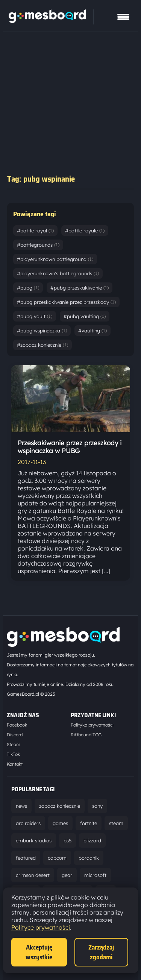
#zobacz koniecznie (42, 345)
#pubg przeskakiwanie (80, 288)
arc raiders (28, 823)
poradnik (89, 858)
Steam (14, 744)
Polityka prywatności (92, 725)
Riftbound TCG (86, 735)
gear (67, 875)
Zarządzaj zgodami (101, 952)
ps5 (67, 840)
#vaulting (92, 331)
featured (26, 858)
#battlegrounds (38, 245)
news (21, 806)
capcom (57, 858)
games (60, 823)
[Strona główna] (47, 21)
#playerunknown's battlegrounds (58, 273)
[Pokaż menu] (123, 17)
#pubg (28, 288)
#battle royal (35, 231)
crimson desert (33, 875)
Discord (15, 735)
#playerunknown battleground (55, 259)
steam (116, 823)
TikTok (13, 754)
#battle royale (85, 231)
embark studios (34, 840)
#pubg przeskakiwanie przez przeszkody (66, 302)
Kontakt (15, 764)
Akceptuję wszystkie (39, 952)
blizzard (92, 840)
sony (97, 806)
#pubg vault (35, 316)
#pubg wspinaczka (42, 331)
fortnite (89, 823)
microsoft (95, 875)
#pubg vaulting (85, 316)
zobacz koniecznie (60, 806)
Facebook (17, 725)
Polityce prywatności (41, 927)
